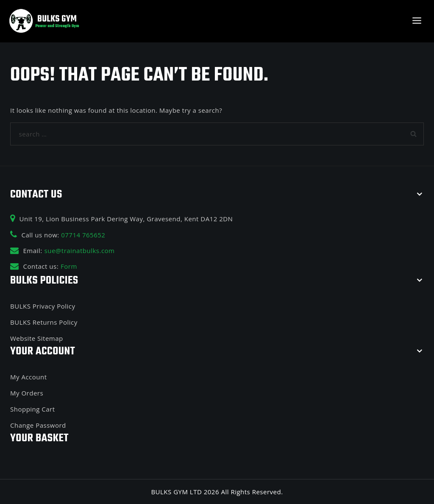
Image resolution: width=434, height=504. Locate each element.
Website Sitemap (37, 338)
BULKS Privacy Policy (43, 306)
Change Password (38, 425)
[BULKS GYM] (45, 21)
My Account (29, 377)
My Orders (27, 393)
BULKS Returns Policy (44, 322)
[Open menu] (417, 21)
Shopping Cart (33, 409)
